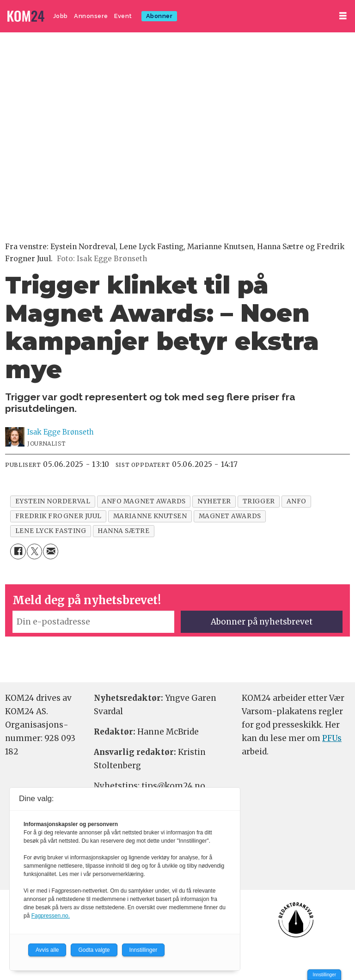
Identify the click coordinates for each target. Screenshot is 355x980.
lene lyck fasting (51, 531)
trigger (259, 501)
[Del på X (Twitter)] (34, 551)
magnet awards (230, 516)
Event (123, 16)
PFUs (332, 738)
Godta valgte (94, 950)
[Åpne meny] (343, 16)
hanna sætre (123, 531)
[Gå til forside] (26, 16)
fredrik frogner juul (58, 516)
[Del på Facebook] (18, 551)
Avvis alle (47, 950)
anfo (297, 501)
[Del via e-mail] (51, 551)
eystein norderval (53, 501)
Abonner (159, 16)
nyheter (214, 501)
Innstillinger (324, 975)
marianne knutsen (150, 516)
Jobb (61, 16)
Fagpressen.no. (51, 916)
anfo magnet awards (144, 501)
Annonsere (91, 16)
